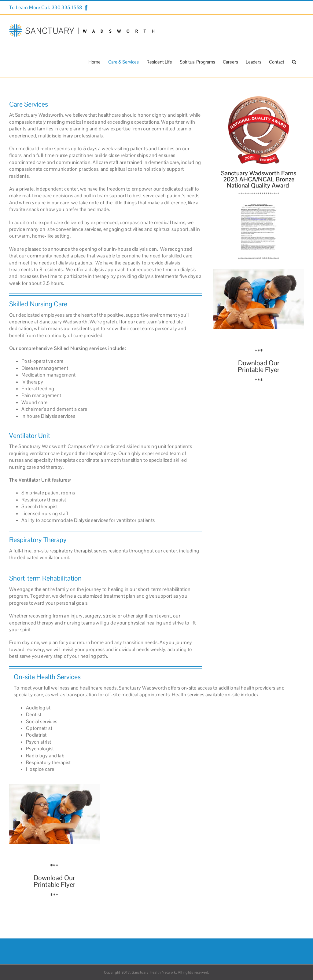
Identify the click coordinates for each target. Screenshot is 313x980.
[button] (294, 62)
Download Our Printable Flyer (259, 366)
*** (259, 352)
